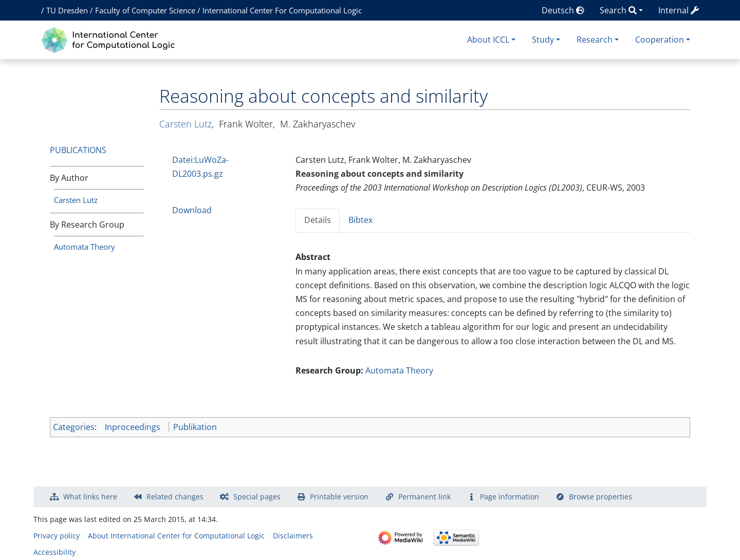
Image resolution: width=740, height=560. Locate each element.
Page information (510, 497)
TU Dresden (67, 10)
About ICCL (488, 40)
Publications (78, 150)
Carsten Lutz (76, 200)
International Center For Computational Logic (282, 10)
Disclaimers (293, 536)
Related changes (175, 497)
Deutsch (563, 10)
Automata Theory (85, 247)
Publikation (195, 427)
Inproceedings (133, 427)
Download (192, 210)
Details (318, 220)
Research (595, 40)
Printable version (339, 497)
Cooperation (660, 40)
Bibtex (360, 220)
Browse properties (600, 497)
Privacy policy (57, 536)
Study (543, 40)
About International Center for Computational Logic (176, 536)
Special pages (257, 497)
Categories (74, 427)
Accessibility (54, 552)
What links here (90, 497)
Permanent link (424, 497)
